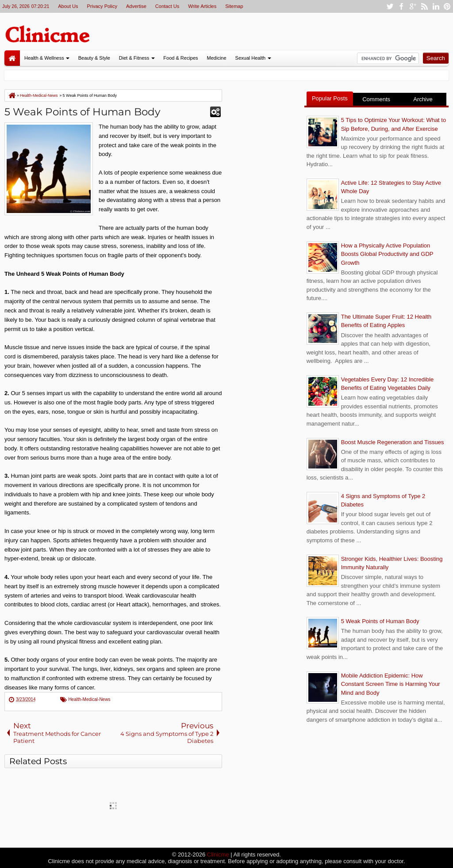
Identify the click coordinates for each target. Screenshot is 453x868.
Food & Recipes (180, 58)
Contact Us (167, 6)
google (413, 6)
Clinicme (218, 855)
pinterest (447, 6)
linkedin (436, 6)
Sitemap (234, 6)
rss (424, 6)
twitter (390, 6)
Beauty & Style (94, 58)
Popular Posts (330, 98)
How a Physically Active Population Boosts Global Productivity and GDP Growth (387, 254)
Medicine (217, 58)
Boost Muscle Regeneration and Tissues (393, 442)
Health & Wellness (44, 58)
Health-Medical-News (89, 699)
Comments (376, 99)
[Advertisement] (263, 222)
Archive (423, 99)
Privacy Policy (102, 6)
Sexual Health (251, 58)
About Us (68, 6)
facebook (401, 6)
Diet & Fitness (134, 58)
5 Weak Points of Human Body (82, 112)
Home (12, 58)
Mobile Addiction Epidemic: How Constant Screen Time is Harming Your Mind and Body (391, 684)
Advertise (136, 6)
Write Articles (202, 6)
